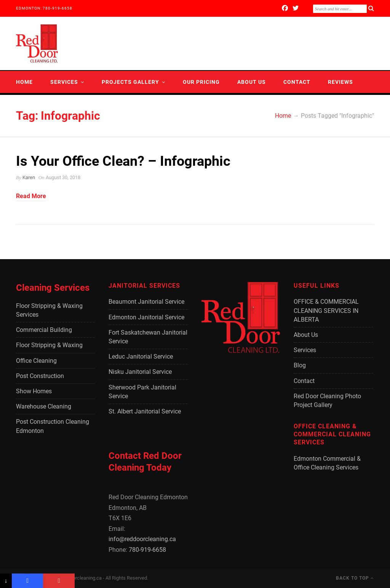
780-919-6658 (147, 550)
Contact (297, 82)
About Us (252, 82)
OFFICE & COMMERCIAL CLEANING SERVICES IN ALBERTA (326, 310)
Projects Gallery (130, 82)
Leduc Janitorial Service (141, 356)
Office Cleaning (36, 361)
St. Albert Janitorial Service (145, 411)
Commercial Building (44, 330)
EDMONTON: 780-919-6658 (44, 8)
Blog (24, 104)
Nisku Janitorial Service (140, 372)
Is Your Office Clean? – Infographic (123, 161)
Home (24, 82)
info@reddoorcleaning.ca (142, 539)
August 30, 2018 (63, 177)
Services (64, 82)
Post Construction (40, 376)
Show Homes (34, 391)
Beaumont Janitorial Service (146, 302)
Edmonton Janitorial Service (146, 317)
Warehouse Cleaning (44, 406)
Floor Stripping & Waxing (49, 345)
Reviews (340, 82)
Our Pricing (201, 82)
